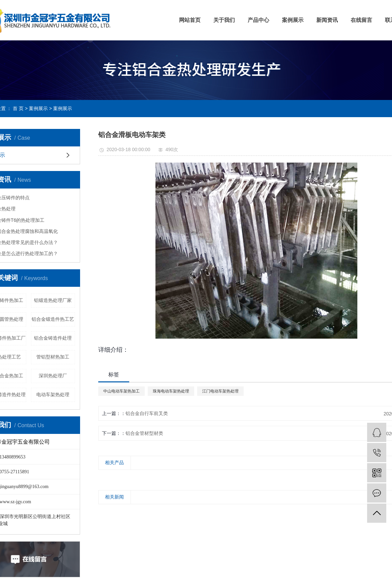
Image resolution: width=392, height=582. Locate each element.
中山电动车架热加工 (121, 391)
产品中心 (258, 20)
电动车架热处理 (53, 395)
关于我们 (224, 20)
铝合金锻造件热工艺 (53, 319)
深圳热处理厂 (53, 376)
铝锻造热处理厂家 (53, 300)
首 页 (18, 108)
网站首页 (190, 20)
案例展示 (293, 20)
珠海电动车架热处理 (171, 391)
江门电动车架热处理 (220, 391)
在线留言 (361, 20)
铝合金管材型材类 (144, 433)
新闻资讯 (327, 20)
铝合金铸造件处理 (53, 338)
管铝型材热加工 (53, 357)
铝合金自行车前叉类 (147, 413)
